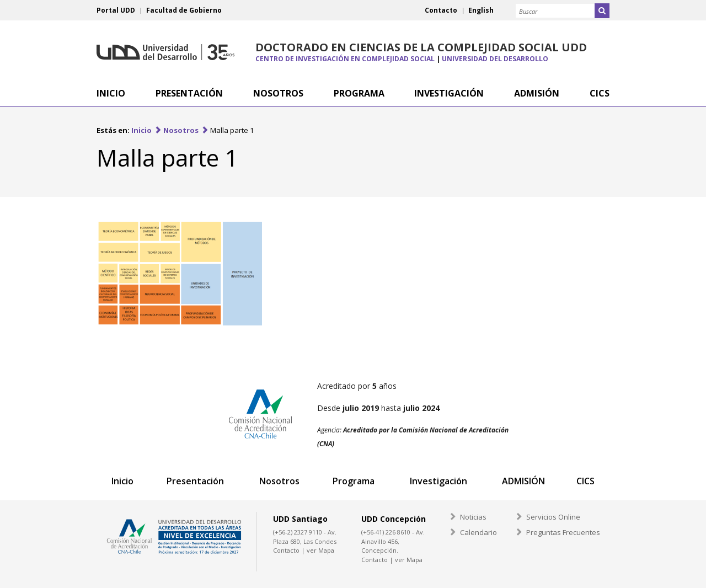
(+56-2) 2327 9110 (298, 532)
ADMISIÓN (523, 481)
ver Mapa (320, 550)
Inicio (141, 130)
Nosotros (181, 130)
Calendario (478, 532)
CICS (585, 481)
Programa (354, 481)
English (481, 10)
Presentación (195, 481)
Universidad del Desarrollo (165, 52)
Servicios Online (553, 517)
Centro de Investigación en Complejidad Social (345, 59)
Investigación (438, 481)
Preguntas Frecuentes (563, 532)
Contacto (441, 10)
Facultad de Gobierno (184, 10)
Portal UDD (116, 10)
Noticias (473, 517)
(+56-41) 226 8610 (386, 532)
